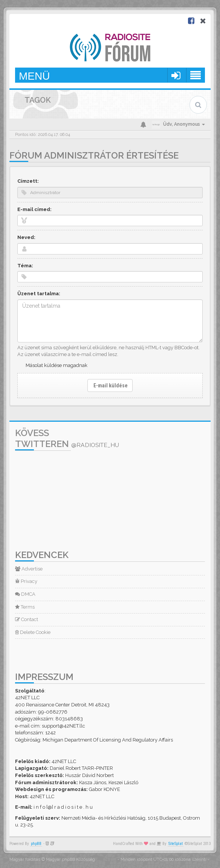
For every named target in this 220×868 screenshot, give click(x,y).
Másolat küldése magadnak (57, 365)
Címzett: (28, 181)
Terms (25, 607)
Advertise (29, 569)
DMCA (25, 594)
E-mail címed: (34, 209)
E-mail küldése (110, 385)
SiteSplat (176, 844)
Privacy (26, 581)
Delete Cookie (33, 632)
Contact (27, 619)
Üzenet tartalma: (39, 294)
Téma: (25, 266)
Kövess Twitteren (67, 438)
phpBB (36, 844)
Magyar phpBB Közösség (70, 860)
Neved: (26, 237)
